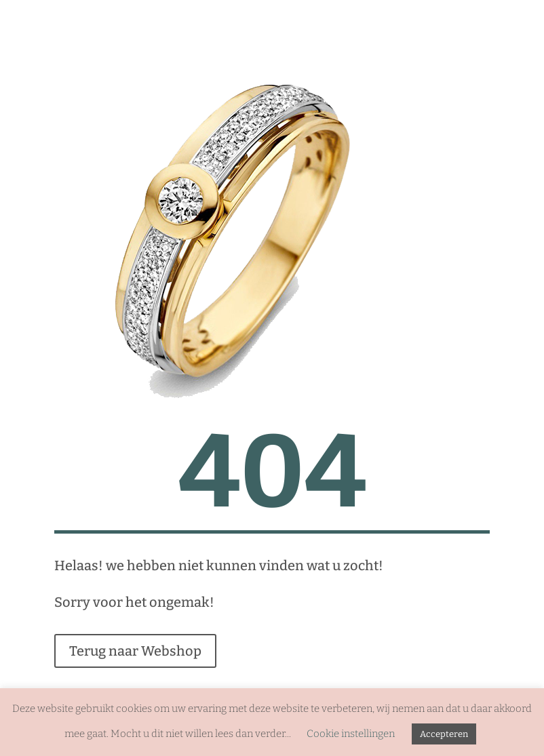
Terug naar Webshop (135, 651)
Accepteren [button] (444, 734)
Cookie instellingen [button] (351, 734)
